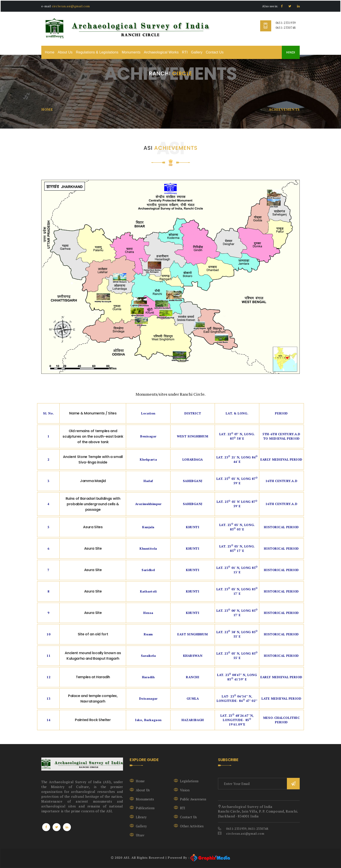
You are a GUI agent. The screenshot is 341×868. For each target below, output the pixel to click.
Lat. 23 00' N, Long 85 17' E (237, 613)
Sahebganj (193, 481)
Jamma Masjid (93, 481)
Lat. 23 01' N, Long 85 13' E (237, 570)
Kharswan (193, 656)
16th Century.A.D (281, 481)
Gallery (141, 826)
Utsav (140, 835)
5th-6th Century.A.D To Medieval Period (281, 436)
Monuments (131, 52)
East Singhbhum (193, 634)
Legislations (189, 781)
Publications (145, 808)
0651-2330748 (286, 28)
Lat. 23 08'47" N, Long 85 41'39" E (237, 677)
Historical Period (281, 527)
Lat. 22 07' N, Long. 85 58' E (237, 436)
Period (281, 413)
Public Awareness (193, 799)
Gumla (193, 698)
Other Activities (192, 826)
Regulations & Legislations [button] (97, 52)
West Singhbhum (193, 436)
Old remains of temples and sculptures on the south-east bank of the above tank (93, 436)
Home (50, 52)
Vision (185, 790)
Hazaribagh (193, 720)
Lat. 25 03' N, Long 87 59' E (237, 481)
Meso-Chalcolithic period (281, 720)
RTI (185, 52)
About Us (143, 790)
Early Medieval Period (281, 459)
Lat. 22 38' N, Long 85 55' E (237, 634)
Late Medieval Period (281, 698)
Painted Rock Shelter (93, 720)
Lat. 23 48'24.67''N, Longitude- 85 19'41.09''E (237, 720)
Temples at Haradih (93, 677)
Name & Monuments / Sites (93, 413)
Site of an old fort (93, 634)
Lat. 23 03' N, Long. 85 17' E (237, 548)
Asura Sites (93, 527)
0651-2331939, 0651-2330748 (247, 829)
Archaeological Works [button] (161, 52)
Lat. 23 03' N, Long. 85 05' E (237, 527)
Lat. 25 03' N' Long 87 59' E (237, 504)
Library (141, 817)
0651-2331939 (286, 23)
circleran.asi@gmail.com (71, 6)
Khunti (193, 527)
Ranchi (193, 677)
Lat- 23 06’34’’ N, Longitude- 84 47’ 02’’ (237, 698)
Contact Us (215, 52)
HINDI (291, 52)
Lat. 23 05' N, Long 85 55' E (237, 656)
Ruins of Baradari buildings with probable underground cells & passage (93, 504)
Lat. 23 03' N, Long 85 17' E (237, 591)
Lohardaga (193, 459)
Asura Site (93, 548)
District (193, 413)
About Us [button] (65, 52)
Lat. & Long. (237, 413)
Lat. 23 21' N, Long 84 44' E (237, 459)
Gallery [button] (197, 52)
